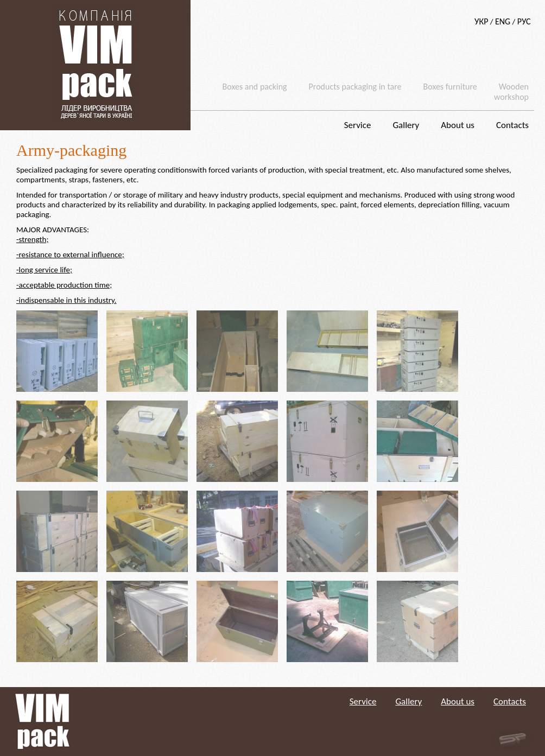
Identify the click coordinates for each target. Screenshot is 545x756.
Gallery (406, 125)
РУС (524, 21)
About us (458, 125)
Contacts (512, 125)
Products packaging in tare (355, 87)
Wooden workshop (511, 92)
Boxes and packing (255, 87)
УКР (481, 21)
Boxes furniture (450, 87)
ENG (503, 21)
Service (358, 125)
